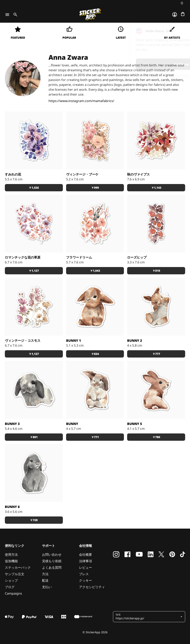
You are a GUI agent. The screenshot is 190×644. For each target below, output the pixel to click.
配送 (45, 580)
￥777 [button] (156, 354)
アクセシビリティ (92, 587)
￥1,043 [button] (95, 271)
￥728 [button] (34, 520)
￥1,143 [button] (156, 188)
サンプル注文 (15, 574)
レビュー (85, 567)
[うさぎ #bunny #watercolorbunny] (95, 390)
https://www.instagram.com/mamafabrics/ (81, 101)
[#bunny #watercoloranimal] (156, 307)
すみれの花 (13, 174)
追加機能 (11, 561)
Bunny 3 (12, 424)
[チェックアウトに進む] (183, 14)
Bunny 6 (12, 507)
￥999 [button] (95, 188)
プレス (84, 574)
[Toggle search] (15, 15)
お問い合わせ (52, 555)
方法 (45, 574)
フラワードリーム (79, 257)
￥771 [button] (95, 437)
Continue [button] (136, 64)
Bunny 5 (135, 424)
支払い (47, 587)
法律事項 (85, 561)
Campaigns (13, 593)
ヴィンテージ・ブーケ (82, 174)
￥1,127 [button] (34, 271)
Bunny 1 (73, 341)
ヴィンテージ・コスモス (23, 341)
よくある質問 (52, 567)
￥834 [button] (95, 354)
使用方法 (11, 555)
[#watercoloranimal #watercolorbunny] (95, 307)
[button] (148, 617)
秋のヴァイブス (138, 174)
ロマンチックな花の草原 (23, 257)
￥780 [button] (156, 437)
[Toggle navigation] (7, 15)
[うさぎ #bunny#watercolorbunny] (34, 390)
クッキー (85, 580)
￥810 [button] (156, 271)
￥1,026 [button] (34, 188)
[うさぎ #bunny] (156, 390)
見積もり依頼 (52, 561)
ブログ (10, 587)
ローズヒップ (137, 257)
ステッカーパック (18, 567)
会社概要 (85, 555)
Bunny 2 (135, 341)
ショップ (11, 580)
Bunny (72, 424)
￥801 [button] (34, 437)
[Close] (178, 31)
